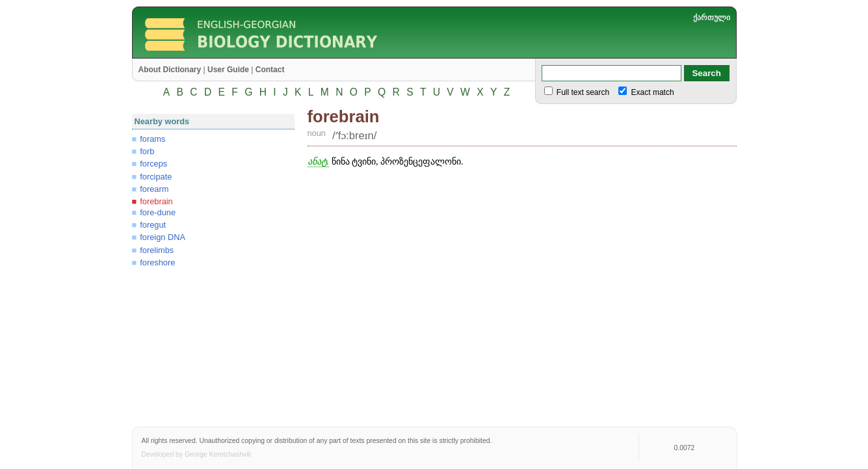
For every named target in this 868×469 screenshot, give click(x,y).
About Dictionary (170, 70)
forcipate (156, 177)
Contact (270, 70)
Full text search (582, 92)
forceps (153, 164)
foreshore (157, 262)
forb (147, 151)
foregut (153, 225)
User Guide (228, 70)
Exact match (651, 92)
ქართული (712, 18)
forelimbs (157, 250)
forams (152, 139)
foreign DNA (163, 237)
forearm (154, 189)
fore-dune (158, 212)
